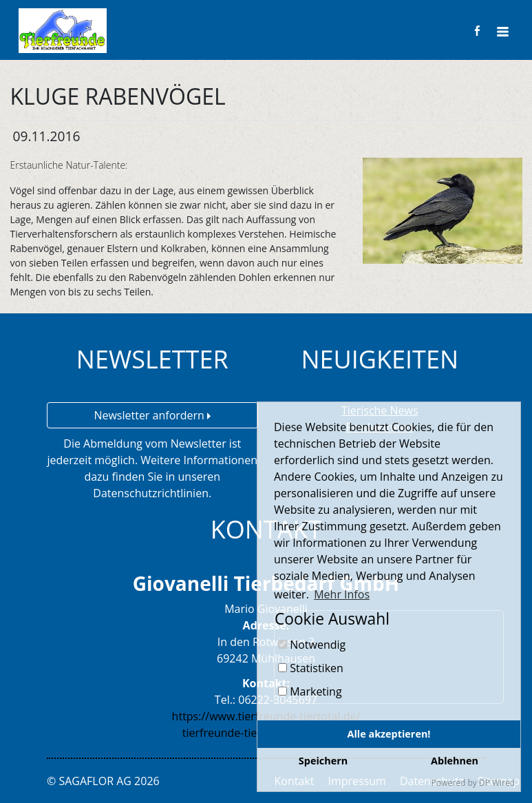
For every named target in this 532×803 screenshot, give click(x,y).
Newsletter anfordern (152, 415)
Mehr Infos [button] (342, 594)
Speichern (323, 761)
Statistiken (311, 668)
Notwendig (312, 645)
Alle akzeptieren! (389, 734)
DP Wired (497, 783)
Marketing (310, 691)
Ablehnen (455, 761)
